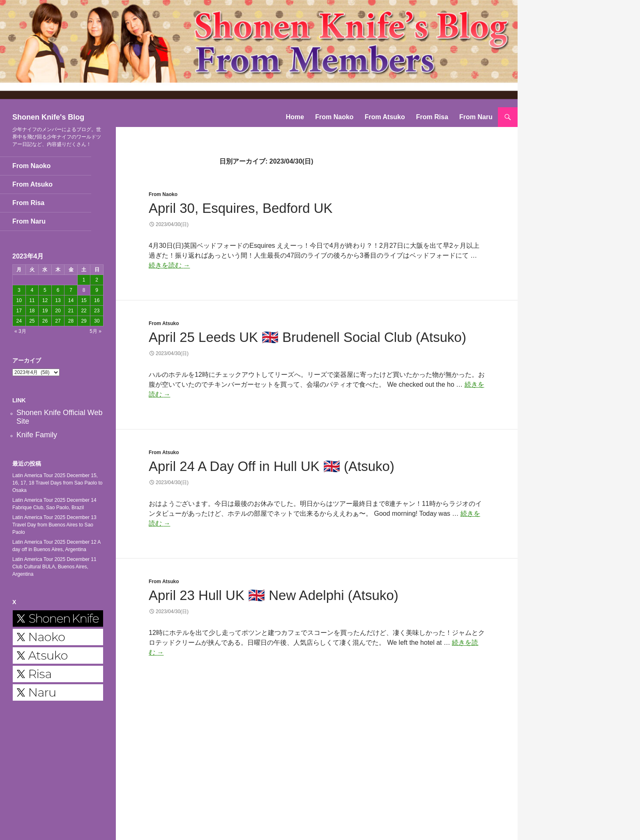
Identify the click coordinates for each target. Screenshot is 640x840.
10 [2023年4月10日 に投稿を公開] (19, 300)
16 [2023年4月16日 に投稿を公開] (97, 300)
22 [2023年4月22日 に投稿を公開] (84, 311)
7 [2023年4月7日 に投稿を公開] (71, 290)
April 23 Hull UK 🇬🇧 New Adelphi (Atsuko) (274, 595)
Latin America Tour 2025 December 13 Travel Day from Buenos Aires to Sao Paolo (54, 525)
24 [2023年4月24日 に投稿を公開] (19, 321)
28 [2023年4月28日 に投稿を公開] (71, 321)
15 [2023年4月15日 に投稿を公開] (84, 300)
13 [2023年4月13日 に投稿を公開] (58, 300)
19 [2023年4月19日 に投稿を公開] (45, 311)
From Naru (476, 117)
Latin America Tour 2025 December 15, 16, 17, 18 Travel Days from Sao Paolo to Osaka (57, 483)
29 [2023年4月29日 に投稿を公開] (84, 321)
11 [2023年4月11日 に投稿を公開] (32, 300)
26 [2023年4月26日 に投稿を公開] (45, 321)
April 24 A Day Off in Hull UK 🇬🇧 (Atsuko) (272, 466)
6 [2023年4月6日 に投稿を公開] (58, 290)
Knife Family (37, 435)
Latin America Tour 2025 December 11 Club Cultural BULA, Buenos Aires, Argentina (54, 567)
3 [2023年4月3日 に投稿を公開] (19, 290)
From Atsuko (385, 117)
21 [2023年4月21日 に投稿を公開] (71, 311)
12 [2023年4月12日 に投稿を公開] (45, 300)
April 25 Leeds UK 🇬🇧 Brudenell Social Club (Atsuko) (307, 337)
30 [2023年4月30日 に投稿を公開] (97, 321)
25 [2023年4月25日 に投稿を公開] (32, 321)
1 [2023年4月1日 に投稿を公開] (84, 280)
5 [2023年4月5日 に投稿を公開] (45, 290)
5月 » (96, 331)
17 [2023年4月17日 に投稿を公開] (19, 311)
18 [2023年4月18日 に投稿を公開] (32, 311)
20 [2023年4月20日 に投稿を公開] (58, 311)
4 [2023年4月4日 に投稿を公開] (32, 290)
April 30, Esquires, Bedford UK (241, 208)
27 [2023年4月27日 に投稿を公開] (58, 321)
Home (295, 117)
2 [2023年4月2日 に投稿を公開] (97, 280)
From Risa (432, 117)
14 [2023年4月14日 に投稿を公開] (71, 300)
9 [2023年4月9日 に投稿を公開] (97, 290)
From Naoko (334, 117)
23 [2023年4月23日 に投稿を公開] (97, 311)
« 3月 (20, 331)
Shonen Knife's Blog (48, 117)
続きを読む (169, 265)
